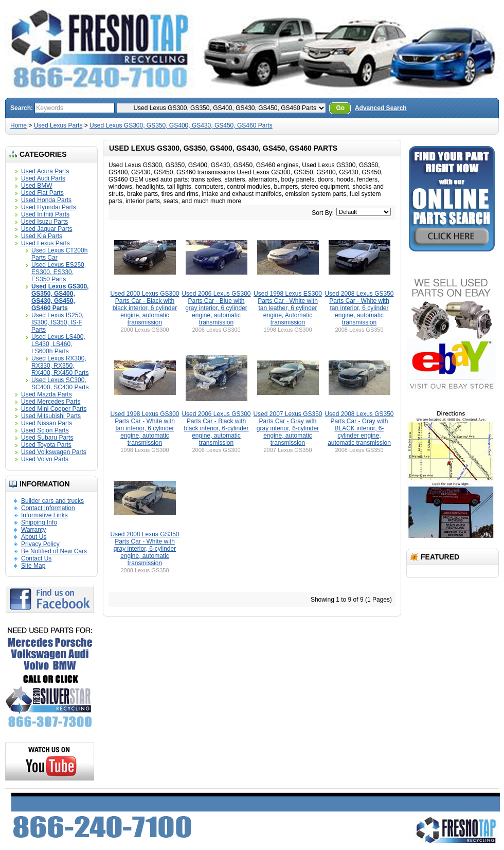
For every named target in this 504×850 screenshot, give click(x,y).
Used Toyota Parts (46, 445)
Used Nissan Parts (47, 423)
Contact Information (48, 508)
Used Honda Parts (46, 200)
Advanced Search (381, 108)
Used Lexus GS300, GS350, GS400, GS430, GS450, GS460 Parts (181, 125)
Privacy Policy (40, 544)
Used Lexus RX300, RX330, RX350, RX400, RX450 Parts (60, 366)
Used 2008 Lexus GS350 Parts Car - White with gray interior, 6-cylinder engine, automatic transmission (145, 549)
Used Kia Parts (42, 236)
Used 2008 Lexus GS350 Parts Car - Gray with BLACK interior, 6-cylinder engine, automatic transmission (359, 428)
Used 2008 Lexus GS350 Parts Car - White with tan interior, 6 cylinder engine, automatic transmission (359, 308)
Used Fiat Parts (42, 193)
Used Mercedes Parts (51, 402)
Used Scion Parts (45, 430)
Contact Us (36, 558)
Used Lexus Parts (58, 125)
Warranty (33, 530)
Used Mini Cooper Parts (54, 409)
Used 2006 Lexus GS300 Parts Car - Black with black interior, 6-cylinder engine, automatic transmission (216, 428)
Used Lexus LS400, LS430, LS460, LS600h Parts (58, 344)
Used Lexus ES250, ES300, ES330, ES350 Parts (59, 272)
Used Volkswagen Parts (54, 452)
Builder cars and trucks (52, 501)
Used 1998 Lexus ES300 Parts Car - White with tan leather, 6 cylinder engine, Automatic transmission (288, 308)
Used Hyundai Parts (49, 207)
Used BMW (37, 186)
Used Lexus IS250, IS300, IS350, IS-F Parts (57, 322)
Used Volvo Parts (45, 459)
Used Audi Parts (43, 178)
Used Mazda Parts (47, 394)
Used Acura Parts (45, 171)
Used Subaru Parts (47, 438)
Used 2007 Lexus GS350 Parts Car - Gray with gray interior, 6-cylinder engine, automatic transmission (287, 428)
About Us (34, 537)
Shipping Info (39, 522)
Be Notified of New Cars (54, 551)
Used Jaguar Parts (47, 229)
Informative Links (44, 515)
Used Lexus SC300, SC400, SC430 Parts (60, 384)
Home (19, 125)
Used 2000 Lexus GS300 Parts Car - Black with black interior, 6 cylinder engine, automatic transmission (145, 308)
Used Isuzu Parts (44, 222)
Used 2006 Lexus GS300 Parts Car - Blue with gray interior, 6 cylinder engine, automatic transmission (216, 308)
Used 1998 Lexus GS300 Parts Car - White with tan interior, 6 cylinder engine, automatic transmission (145, 428)
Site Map (33, 566)
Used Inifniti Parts (45, 214)
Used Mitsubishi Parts (51, 416)
